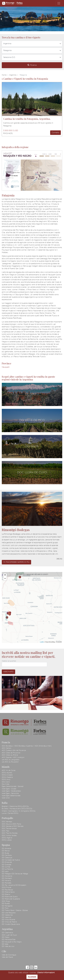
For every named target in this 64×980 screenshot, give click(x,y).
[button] (1, 19)
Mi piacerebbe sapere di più (16, 562)
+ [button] (5, 575)
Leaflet (42, 642)
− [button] (5, 579)
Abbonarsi (8, 672)
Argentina (13, 75)
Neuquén (6, 367)
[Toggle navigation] (59, 3)
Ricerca (32, 65)
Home (4, 75)
